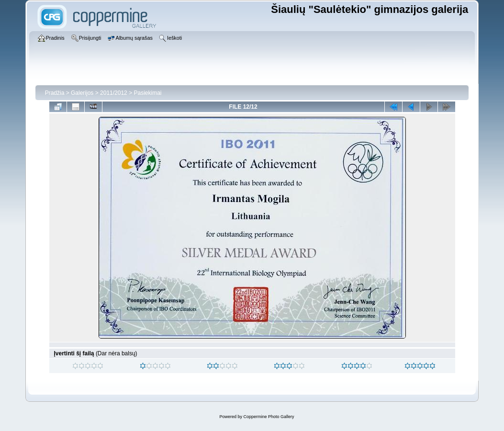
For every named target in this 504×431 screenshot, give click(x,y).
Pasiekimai (147, 93)
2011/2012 (114, 93)
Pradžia (55, 93)
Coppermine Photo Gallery (269, 417)
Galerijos (82, 93)
